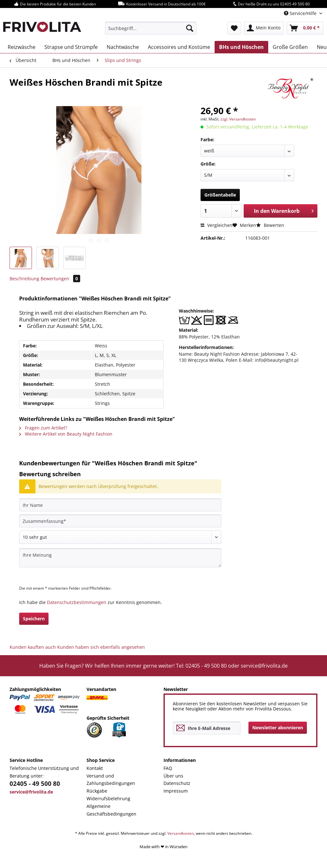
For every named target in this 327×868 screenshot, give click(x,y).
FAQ (168, 768)
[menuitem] (151, 28)
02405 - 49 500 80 (35, 784)
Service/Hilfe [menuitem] (301, 13)
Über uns (173, 776)
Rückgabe (97, 791)
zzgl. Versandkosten (238, 119)
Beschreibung (24, 279)
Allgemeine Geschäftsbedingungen (111, 810)
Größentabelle (220, 195)
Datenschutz (177, 783)
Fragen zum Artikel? (43, 428)
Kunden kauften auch (33, 647)
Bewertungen (60, 279)
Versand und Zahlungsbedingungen (111, 780)
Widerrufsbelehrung (108, 798)
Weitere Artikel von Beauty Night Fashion (66, 434)
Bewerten (270, 225)
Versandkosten (181, 833)
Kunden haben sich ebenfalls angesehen (101, 647)
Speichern (34, 619)
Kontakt (95, 768)
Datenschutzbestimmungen (77, 602)
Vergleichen (217, 225)
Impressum (176, 791)
